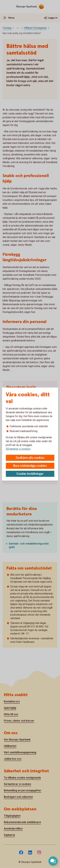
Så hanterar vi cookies (18, 449)
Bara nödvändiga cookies (30, 466)
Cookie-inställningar (30, 474)
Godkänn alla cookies (30, 458)
